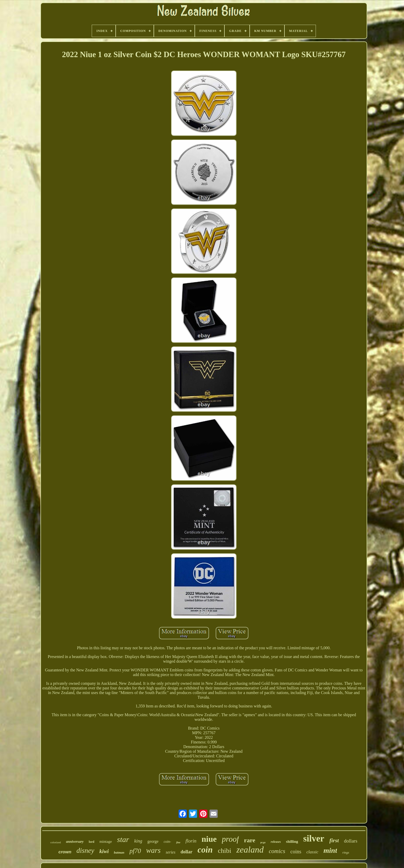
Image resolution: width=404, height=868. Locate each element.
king (138, 841)
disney (85, 851)
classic (312, 852)
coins (296, 852)
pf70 (135, 851)
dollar (187, 852)
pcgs (263, 842)
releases (276, 842)
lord (92, 842)
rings (346, 852)
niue (209, 839)
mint (330, 850)
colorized (56, 842)
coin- (167, 842)
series (170, 852)
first (334, 840)
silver (314, 839)
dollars (351, 841)
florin (191, 841)
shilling (292, 841)
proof (230, 839)
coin (205, 850)
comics (277, 851)
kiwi (104, 851)
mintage (106, 841)
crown (65, 852)
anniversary (75, 842)
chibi (224, 851)
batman (119, 852)
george (153, 841)
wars (153, 850)
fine (178, 842)
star (123, 839)
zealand (250, 850)
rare (250, 840)
